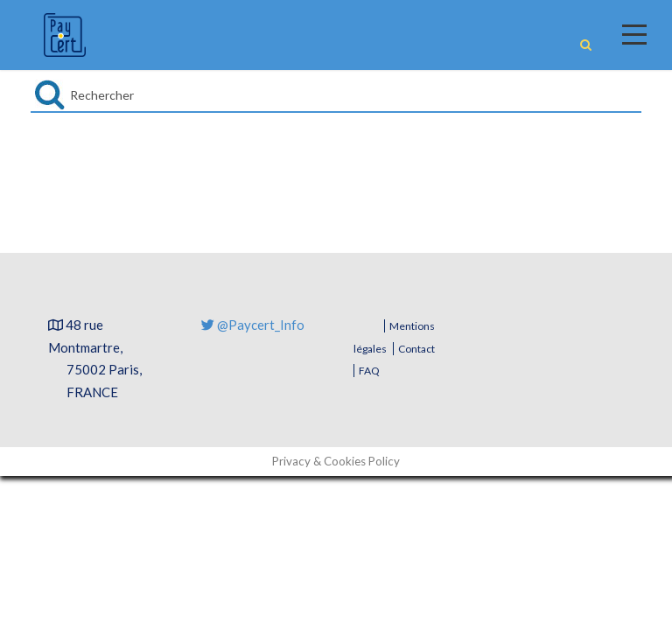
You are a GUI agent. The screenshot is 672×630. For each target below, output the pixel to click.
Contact (416, 349)
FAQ (369, 371)
